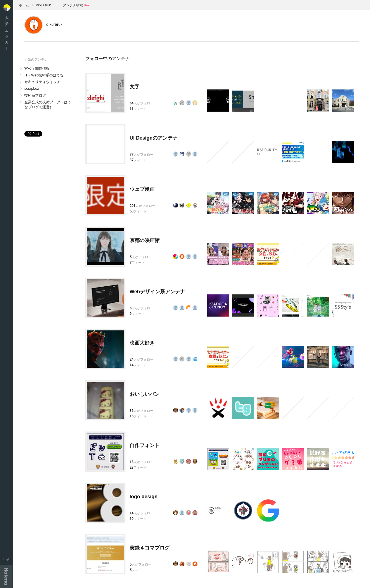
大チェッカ (7, 33)
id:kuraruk (44, 5)
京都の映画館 (145, 240)
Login (7, 559)
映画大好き (142, 343)
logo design (144, 497)
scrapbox (32, 88)
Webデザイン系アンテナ (157, 292)
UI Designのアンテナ (154, 138)
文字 (135, 87)
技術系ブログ (35, 95)
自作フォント (145, 445)
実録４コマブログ (150, 548)
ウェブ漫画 (142, 189)
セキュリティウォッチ (42, 82)
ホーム (24, 5)
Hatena (6, 576)
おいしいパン (145, 394)
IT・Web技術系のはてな (44, 75)
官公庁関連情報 (37, 69)
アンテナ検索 (73, 5)
